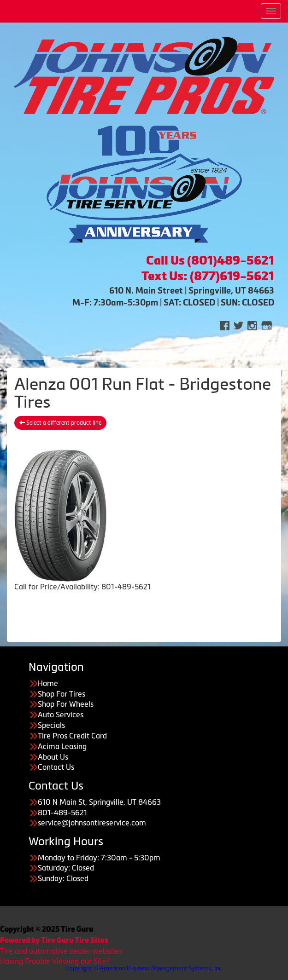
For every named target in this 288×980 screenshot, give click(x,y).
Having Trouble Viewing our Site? (55, 961)
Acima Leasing (62, 746)
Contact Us (56, 767)
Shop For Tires (62, 694)
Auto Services (61, 715)
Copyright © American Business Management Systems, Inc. (144, 968)
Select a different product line (60, 423)
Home (48, 683)
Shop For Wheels (66, 704)
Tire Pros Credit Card (72, 736)
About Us (53, 757)
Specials (51, 725)
